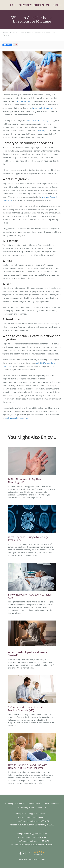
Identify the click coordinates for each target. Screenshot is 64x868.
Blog (22, 33)
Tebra (43, 859)
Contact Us (42, 807)
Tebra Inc (22, 804)
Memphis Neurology (10, 33)
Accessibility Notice (26, 807)
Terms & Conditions (51, 804)
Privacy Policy (34, 804)
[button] (60, 5)
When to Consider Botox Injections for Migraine (29, 34)
